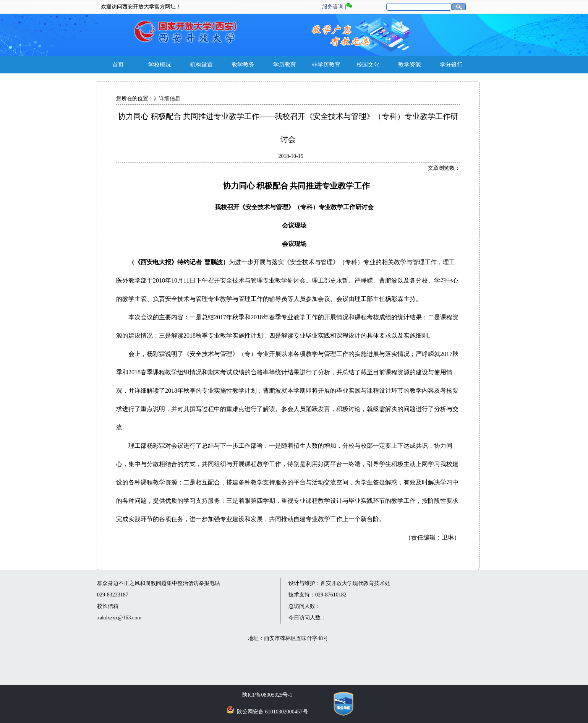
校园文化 (368, 65)
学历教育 (285, 65)
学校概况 (160, 65)
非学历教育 (326, 65)
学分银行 (451, 65)
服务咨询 (333, 7)
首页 (118, 65)
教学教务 (243, 65)
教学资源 (410, 65)
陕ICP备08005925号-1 (267, 695)
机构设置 (201, 65)
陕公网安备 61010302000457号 (272, 712)
